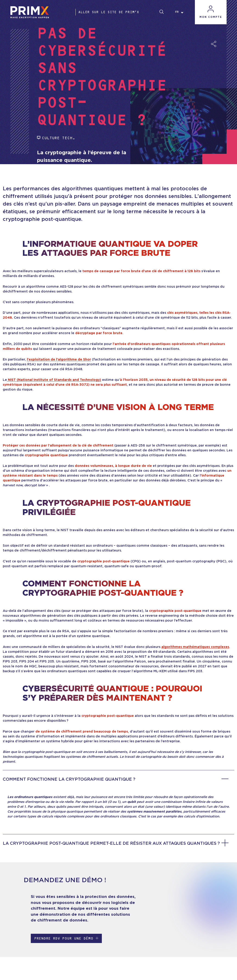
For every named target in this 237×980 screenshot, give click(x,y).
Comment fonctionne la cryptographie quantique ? (116, 780)
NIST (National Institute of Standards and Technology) (54, 380)
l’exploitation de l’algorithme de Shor (59, 360)
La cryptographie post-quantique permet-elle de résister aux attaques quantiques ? (116, 844)
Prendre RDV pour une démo (66, 938)
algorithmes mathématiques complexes (195, 647)
